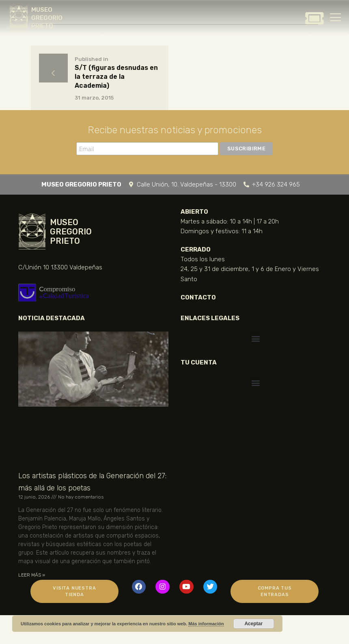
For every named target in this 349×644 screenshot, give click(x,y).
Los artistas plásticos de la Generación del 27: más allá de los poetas (92, 482)
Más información (206, 624)
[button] (256, 338)
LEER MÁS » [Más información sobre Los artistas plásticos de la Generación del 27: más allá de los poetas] (32, 575)
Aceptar (253, 624)
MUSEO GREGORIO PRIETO (47, 18)
